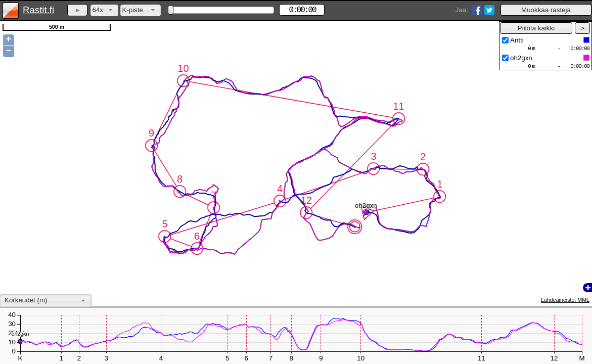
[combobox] (104, 10)
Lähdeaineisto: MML (565, 300)
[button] (546, 10)
